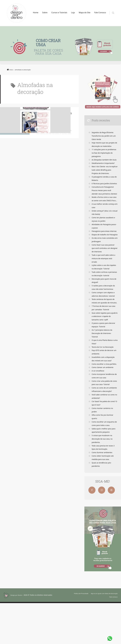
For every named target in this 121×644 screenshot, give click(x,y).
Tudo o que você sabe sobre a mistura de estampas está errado (104, 279)
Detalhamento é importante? (105, 166)
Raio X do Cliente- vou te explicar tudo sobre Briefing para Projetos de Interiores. (104, 173)
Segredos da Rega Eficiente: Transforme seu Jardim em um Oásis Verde (104, 136)
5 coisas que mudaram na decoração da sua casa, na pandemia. (103, 480)
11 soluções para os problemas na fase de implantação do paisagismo (104, 153)
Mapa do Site (85, 13)
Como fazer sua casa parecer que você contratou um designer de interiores (104, 269)
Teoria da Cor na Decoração (104, 381)
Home (36, 13)
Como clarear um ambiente (104, 405)
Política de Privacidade (73, 634)
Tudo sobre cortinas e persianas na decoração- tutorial (103, 299)
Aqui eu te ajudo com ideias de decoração (101, 634)
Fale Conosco (100, 13)
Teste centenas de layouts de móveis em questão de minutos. (104, 330)
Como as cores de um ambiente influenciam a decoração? (102, 429)
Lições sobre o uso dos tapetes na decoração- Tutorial (102, 289)
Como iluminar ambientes (103, 493)
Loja (73, 13)
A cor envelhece (99, 408)
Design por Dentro (18, 636)
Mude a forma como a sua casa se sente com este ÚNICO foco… (103, 211)
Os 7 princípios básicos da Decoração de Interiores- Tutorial (103, 367)
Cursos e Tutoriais (59, 13)
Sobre (45, 13)
